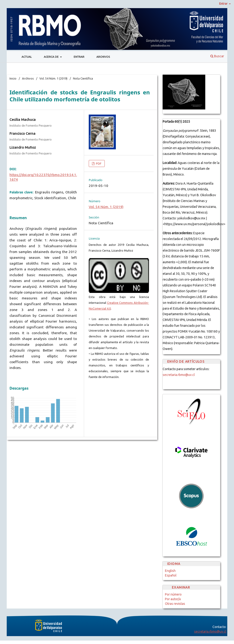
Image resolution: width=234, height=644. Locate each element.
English (170, 571)
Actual (27, 57)
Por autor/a (173, 599)
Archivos (103, 57)
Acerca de (52, 57)
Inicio (13, 78)
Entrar (79, 57)
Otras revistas (175, 604)
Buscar (217, 56)
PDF (98, 163)
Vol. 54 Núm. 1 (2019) (53, 78)
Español (171, 575)
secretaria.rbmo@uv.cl (179, 375)
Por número (173, 594)
